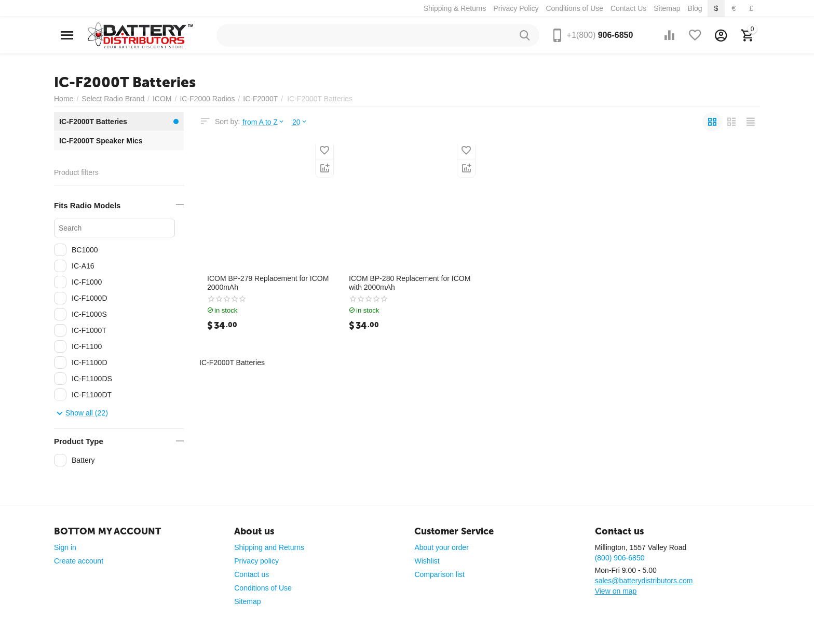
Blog (695, 8)
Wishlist (427, 561)
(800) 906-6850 (620, 558)
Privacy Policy (516, 8)
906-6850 (600, 35)
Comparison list (439, 574)
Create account (79, 561)
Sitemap (667, 8)
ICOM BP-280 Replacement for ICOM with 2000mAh (410, 283)
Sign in (65, 547)
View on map (616, 591)
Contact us (252, 574)
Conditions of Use (574, 8)
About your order (441, 547)
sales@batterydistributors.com (644, 581)
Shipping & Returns (455, 8)
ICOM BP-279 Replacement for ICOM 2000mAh (268, 283)
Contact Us (628, 8)
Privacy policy (256, 561)
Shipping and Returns (269, 547)
